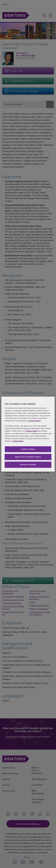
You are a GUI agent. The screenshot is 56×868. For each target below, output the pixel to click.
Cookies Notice (34, 421)
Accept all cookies (28, 465)
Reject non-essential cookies (28, 457)
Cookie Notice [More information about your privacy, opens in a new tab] (18, 441)
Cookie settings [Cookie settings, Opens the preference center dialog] (28, 449)
